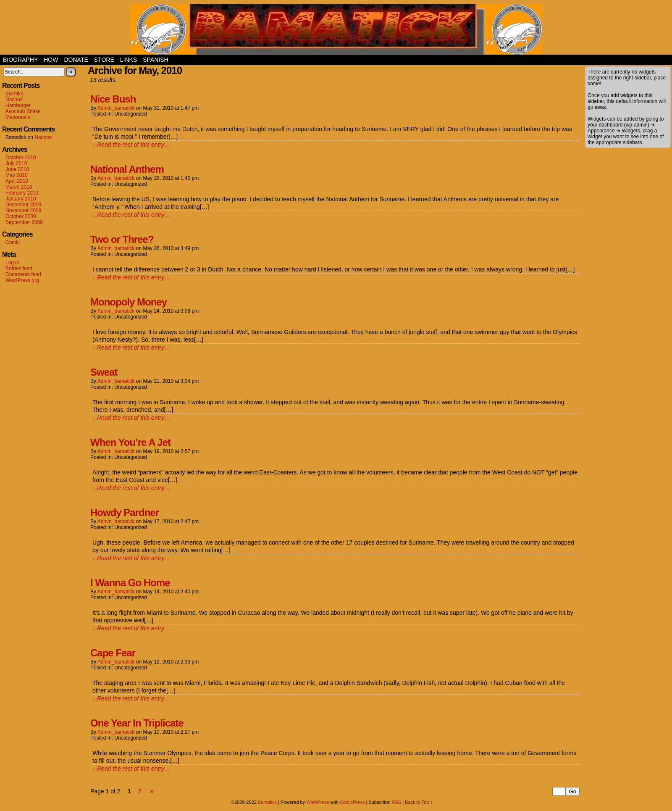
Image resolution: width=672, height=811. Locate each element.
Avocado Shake (23, 111)
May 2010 (17, 175)
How (51, 60)
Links (129, 60)
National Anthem (127, 169)
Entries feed (19, 269)
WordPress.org (22, 280)
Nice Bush (113, 99)
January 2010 (21, 199)
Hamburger (18, 105)
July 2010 (16, 163)
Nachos (14, 100)
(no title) (14, 94)
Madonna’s (18, 117)
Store (104, 60)
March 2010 (19, 187)
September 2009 (24, 222)
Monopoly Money (129, 302)
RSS (396, 802)
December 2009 (23, 205)
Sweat (104, 372)
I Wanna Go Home (130, 583)
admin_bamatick (116, 108)
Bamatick (267, 802)
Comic (13, 242)
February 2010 (22, 193)
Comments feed (23, 274)
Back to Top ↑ (419, 802)
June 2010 (17, 169)
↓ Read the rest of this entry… (131, 145)
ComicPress (352, 802)
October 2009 (21, 216)
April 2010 (17, 181)
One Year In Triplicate (137, 723)
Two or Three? (122, 239)
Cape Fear (113, 653)
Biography (20, 60)
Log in (12, 263)
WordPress (318, 802)
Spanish (155, 60)
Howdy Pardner (125, 512)
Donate (76, 60)
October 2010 (21, 158)
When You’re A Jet (130, 442)
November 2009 (23, 211)
